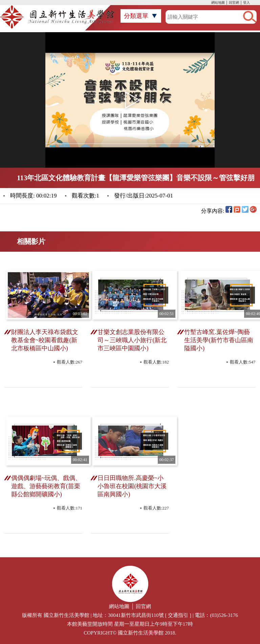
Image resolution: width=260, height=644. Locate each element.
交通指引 (178, 615)
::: (210, 3)
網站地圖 (218, 3)
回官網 (234, 3)
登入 (246, 3)
